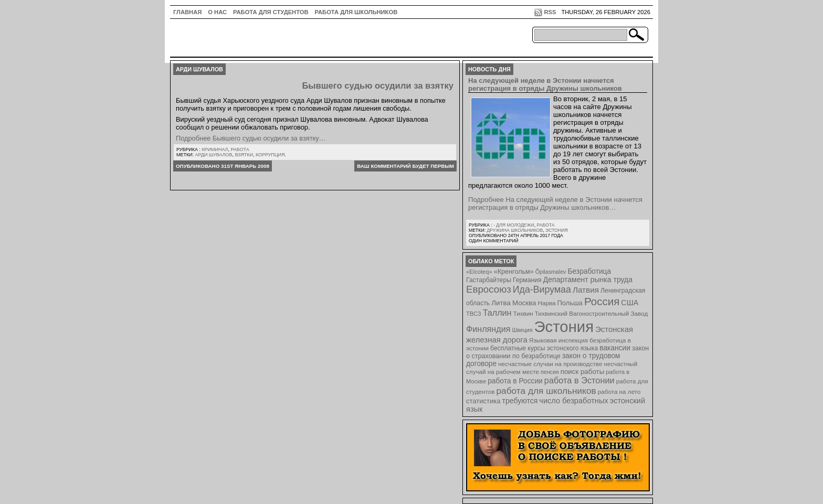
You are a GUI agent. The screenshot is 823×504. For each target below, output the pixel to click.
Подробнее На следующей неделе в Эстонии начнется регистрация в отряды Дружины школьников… (555, 203)
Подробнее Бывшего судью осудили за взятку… (251, 138)
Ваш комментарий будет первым (405, 166)
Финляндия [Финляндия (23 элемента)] (488, 329)
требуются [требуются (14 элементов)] (520, 401)
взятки (244, 155)
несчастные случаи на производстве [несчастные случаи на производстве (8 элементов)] (550, 364)
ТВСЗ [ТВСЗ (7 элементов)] (474, 314)
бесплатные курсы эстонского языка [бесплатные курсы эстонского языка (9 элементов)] (544, 348)
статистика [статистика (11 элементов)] (483, 401)
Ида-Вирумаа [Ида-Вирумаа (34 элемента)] (542, 289)
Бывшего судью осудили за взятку (378, 86)
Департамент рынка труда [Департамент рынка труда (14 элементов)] (588, 280)
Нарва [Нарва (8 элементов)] (546, 303)
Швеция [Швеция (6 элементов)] (522, 330)
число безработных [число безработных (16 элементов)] (573, 401)
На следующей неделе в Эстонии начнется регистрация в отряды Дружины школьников (545, 84)
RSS (550, 12)
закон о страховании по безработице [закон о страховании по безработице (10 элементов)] (557, 352)
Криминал (215, 149)
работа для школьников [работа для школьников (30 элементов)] (546, 391)
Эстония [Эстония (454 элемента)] (564, 326)
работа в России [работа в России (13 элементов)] (515, 381)
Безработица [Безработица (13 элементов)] (589, 271)
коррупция (270, 155)
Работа (240, 149)
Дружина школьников (515, 230)
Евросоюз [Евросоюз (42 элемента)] (489, 289)
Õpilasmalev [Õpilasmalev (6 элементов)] (551, 272)
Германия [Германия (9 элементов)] (527, 280)
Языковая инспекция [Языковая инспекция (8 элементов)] (558, 340)
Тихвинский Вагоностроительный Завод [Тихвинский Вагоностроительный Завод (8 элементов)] (592, 313)
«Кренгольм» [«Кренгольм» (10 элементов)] (514, 272)
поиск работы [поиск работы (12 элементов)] (583, 372)
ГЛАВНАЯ (187, 12)
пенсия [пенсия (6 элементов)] (550, 372)
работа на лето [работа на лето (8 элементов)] (619, 392)
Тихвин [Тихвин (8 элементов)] (523, 313)
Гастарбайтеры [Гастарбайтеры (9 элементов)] (489, 280)
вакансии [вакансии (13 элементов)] (615, 348)
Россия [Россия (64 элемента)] (602, 301)
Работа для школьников (356, 12)
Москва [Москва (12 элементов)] (524, 303)
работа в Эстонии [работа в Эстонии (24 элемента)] (579, 380)
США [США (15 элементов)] (630, 303)
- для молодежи (514, 225)
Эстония (557, 230)
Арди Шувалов (214, 155)
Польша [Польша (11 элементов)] (570, 303)
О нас (217, 12)
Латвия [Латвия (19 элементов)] (586, 290)
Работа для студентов (271, 12)
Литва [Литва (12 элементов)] (501, 303)
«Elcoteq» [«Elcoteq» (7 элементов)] (479, 272)
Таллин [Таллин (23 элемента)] (497, 313)
